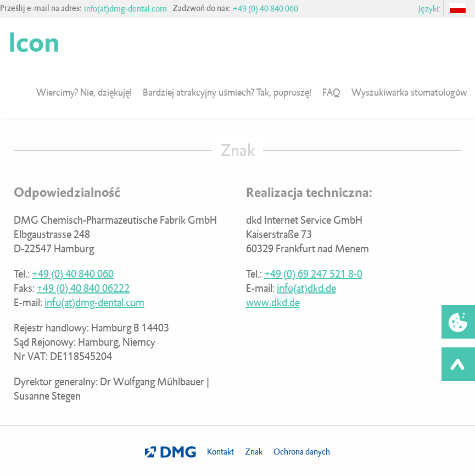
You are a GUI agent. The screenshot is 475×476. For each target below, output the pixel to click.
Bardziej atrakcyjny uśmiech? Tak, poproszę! (227, 92)
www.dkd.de (273, 303)
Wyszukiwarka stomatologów (409, 92)
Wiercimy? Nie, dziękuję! (84, 92)
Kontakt (220, 452)
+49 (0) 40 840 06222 (83, 288)
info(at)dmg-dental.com (125, 9)
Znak (254, 452)
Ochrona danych (302, 452)
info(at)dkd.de (306, 288)
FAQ (331, 92)
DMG (171, 452)
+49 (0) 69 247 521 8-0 (313, 274)
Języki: (429, 9)
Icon (34, 43)
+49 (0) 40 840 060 (266, 9)
